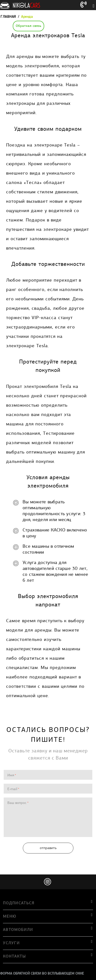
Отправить (48, 848)
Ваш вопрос (17, 803)
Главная (8, 17)
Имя (11, 775)
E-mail (12, 789)
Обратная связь (28, 26)
